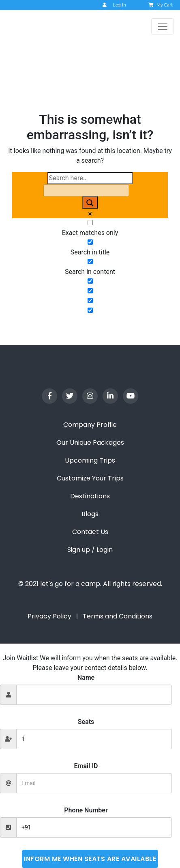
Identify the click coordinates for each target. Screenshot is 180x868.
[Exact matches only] (90, 223)
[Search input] (90, 178)
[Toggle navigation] (163, 26)
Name (86, 677)
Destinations (90, 496)
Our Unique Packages (90, 443)
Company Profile (90, 425)
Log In (114, 5)
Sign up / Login (90, 550)
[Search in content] (90, 262)
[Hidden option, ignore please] (90, 291)
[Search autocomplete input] (86, 190)
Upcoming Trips (90, 460)
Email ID (86, 766)
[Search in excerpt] (90, 281)
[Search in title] (90, 242)
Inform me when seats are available (90, 859)
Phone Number (86, 810)
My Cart (161, 5)
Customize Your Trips (90, 478)
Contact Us (90, 532)
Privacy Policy (49, 616)
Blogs (90, 514)
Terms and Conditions (118, 616)
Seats (86, 722)
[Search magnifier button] (90, 202)
